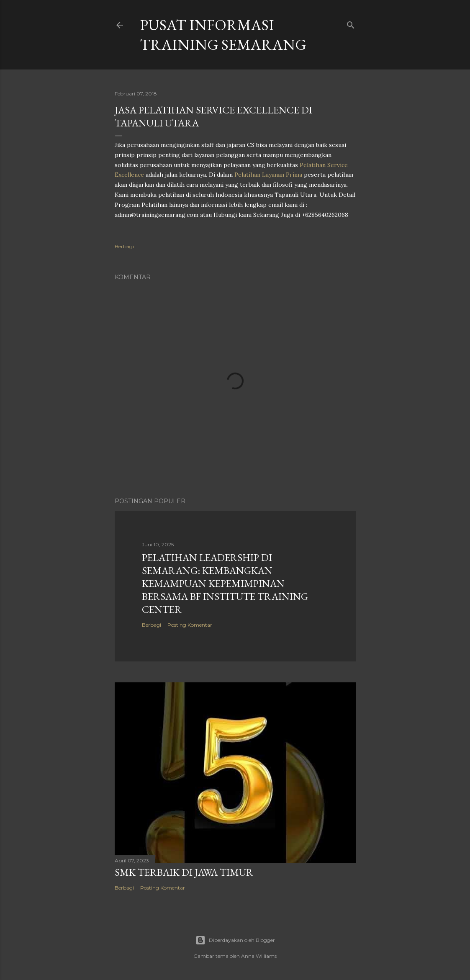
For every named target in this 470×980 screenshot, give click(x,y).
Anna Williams (259, 956)
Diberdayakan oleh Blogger (235, 940)
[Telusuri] (351, 23)
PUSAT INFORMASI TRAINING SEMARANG (223, 35)
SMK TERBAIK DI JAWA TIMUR (184, 872)
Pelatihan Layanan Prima (268, 175)
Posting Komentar (190, 625)
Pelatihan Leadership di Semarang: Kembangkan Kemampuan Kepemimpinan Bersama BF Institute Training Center (225, 583)
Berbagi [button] (124, 246)
